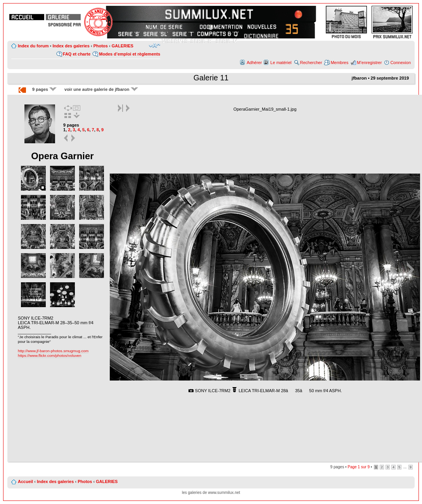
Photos (101, 46)
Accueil (25, 481)
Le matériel (281, 63)
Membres (339, 63)
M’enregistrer (369, 63)
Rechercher (311, 63)
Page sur (359, 467)
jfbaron (359, 78)
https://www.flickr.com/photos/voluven (50, 355)
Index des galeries (71, 46)
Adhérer (254, 63)
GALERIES (123, 46)
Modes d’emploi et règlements (130, 54)
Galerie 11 (211, 78)
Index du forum (33, 46)
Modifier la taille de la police (155, 45)
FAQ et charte (77, 54)
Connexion (400, 63)
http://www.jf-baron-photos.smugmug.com (53, 351)
